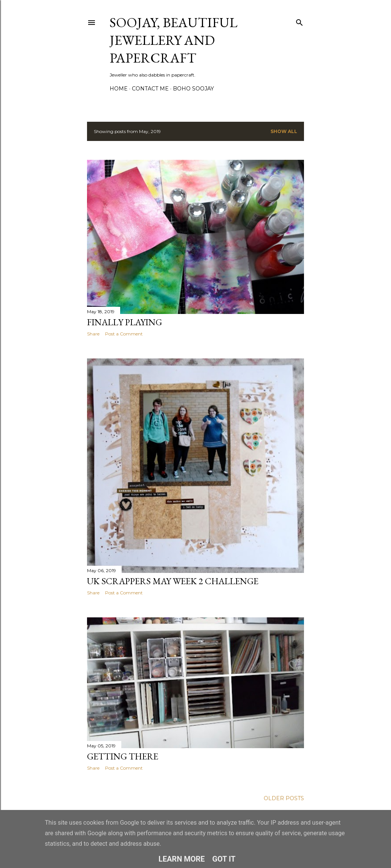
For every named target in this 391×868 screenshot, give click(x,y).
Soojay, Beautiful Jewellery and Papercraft (173, 40)
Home (119, 89)
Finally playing (124, 322)
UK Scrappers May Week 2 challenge (173, 581)
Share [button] (93, 334)
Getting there (123, 756)
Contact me (150, 89)
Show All (284, 131)
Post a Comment (124, 334)
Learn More (182, 859)
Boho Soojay (193, 89)
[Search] (299, 21)
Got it (224, 859)
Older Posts (284, 798)
